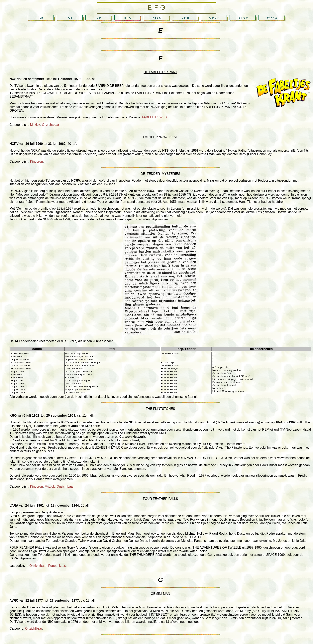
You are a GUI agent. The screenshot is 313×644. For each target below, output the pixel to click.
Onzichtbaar (51, 125)
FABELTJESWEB (154, 117)
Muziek (35, 125)
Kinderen (37, 161)
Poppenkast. (57, 566)
